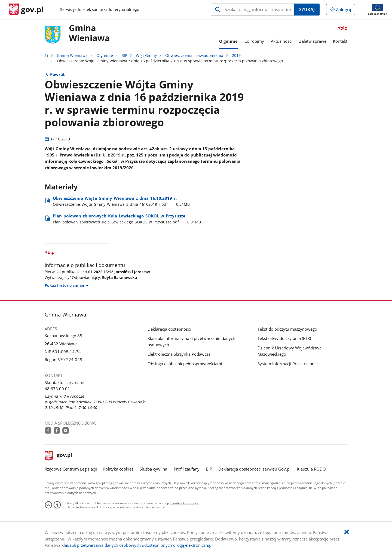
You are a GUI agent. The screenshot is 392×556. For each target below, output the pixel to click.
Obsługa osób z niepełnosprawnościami (185, 364)
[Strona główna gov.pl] (26, 10)
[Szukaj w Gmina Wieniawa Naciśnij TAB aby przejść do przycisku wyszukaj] (252, 10)
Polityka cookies (118, 469)
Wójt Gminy (146, 56)
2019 (236, 56)
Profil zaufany (187, 469)
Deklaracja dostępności (169, 329)
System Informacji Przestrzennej (288, 364)
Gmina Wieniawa (89, 33)
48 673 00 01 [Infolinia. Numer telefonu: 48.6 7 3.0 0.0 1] (57, 389)
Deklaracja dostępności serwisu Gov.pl (254, 469)
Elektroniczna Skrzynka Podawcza (179, 354)
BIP (124, 56)
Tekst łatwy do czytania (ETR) (284, 338)
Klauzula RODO (311, 469)
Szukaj (307, 10)
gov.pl (59, 456)
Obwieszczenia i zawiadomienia (194, 56)
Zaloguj (345, 11)
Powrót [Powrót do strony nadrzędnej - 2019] (57, 74)
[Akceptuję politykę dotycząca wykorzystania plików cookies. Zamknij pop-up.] (347, 532)
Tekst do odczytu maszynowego (287, 329)
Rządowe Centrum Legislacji (71, 469)
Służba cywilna (153, 469)
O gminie (105, 56)
